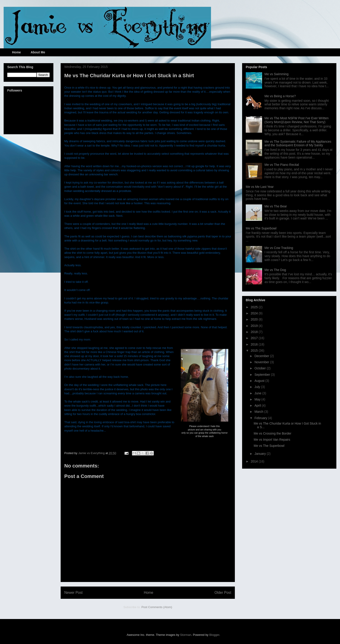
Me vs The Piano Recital (282, 165)
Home (16, 52)
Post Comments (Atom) (157, 607)
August (260, 381)
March (259, 412)
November (262, 362)
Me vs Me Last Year (260, 187)
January (261, 454)
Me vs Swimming (277, 74)
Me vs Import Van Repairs (272, 440)
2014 (255, 461)
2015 (255, 351)
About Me (38, 52)
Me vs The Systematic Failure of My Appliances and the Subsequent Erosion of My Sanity (298, 143)
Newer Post (73, 593)
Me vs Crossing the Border (273, 433)
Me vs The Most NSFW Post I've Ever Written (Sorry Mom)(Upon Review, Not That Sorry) (297, 120)
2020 (255, 319)
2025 (255, 307)
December (262, 356)
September (263, 375)
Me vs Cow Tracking (279, 248)
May (258, 399)
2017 (255, 338)
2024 (255, 313)
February (261, 418)
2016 (255, 344)
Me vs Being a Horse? (280, 96)
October (261, 368)
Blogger (214, 635)
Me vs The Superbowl (261, 228)
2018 (255, 332)
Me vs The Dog (275, 270)
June (258, 393)
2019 (255, 326)
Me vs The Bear (276, 206)
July (258, 387)
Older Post (223, 593)
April (258, 405)
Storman (186, 635)
